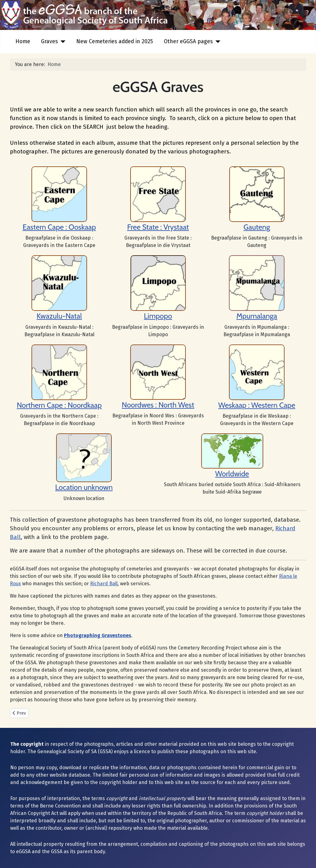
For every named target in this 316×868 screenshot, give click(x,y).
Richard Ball (104, 584)
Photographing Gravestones (98, 635)
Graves (49, 42)
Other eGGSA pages (188, 42)
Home (23, 42)
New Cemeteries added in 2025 (115, 42)
